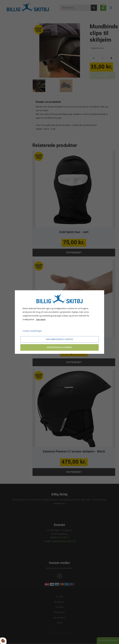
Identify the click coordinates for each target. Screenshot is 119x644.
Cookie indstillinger (32, 331)
